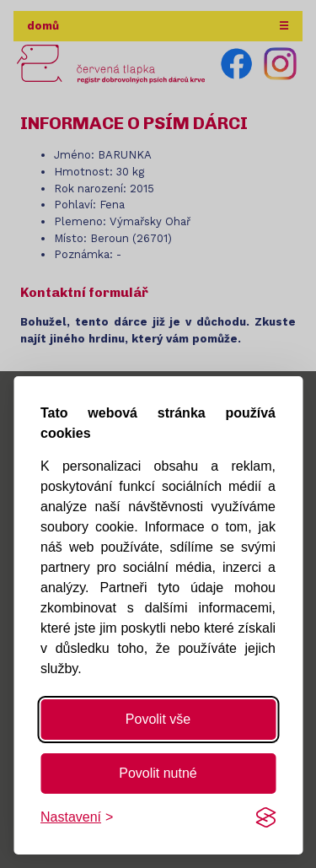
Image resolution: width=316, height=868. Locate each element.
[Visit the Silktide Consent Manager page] (265, 817)
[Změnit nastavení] (77, 817)
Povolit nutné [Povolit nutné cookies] (158, 773)
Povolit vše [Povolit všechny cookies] (158, 719)
